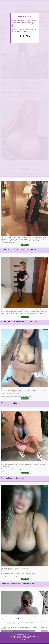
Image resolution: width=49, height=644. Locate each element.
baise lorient (15, 616)
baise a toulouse (40, 619)
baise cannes (28, 621)
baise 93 (17, 624)
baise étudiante (11, 624)
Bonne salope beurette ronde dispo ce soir (18, 583)
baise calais (7, 619)
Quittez (24, 40)
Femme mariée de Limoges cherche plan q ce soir (21, 249)
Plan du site (25, 639)
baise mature (12, 622)
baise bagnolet (34, 616)
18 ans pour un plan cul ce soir (13, 403)
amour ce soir (13, 619)
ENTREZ (24, 36)
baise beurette (21, 616)
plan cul (42, 627)
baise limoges (28, 616)
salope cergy (9, 616)
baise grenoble (4, 624)
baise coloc (40, 616)
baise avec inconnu (10, 621)
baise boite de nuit (5, 622)
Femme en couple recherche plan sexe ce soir (19, 322)
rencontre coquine (24, 627)
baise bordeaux (45, 621)
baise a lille (25, 622)
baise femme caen (38, 622)
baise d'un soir (17, 621)
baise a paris (45, 622)
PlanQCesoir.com (30, 638)
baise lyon (23, 621)
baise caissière (33, 619)
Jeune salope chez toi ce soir (12, 478)
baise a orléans (18, 622)
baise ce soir (23, 618)
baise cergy (3, 616)
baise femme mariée (36, 621)
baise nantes (30, 622)
